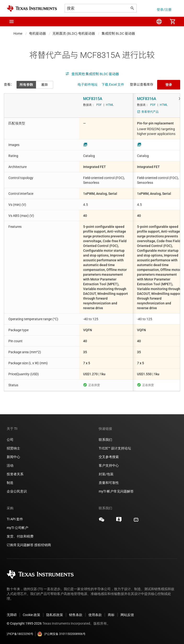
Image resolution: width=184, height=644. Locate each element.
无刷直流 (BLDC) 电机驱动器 (74, 34)
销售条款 (76, 615)
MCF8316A (147, 99)
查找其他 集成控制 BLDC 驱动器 (92, 74)
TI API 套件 (15, 519)
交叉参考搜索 (109, 457)
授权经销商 (43, 545)
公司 (10, 440)
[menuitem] (159, 22)
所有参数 (26, 85)
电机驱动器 (37, 34)
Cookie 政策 (32, 615)
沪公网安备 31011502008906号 (61, 634)
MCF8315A (93, 99)
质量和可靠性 (109, 483)
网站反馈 (127, 615)
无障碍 (12, 615)
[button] (11, 22)
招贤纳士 (13, 448)
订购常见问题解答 (20, 545)
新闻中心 (13, 457)
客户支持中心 (109, 465)
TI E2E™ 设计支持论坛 (115, 448)
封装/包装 (106, 474)
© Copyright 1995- (24, 623)
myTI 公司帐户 (17, 528)
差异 (45, 85)
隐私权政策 (55, 615)
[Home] (32, 8)
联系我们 (105, 440)
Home (18, 34)
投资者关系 (15, 474)
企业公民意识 (17, 491)
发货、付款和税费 (20, 536)
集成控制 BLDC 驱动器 (118, 34)
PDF (99, 105)
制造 (10, 483)
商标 (111, 615)
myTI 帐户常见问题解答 (116, 491)
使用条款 (95, 615)
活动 (10, 465)
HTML (110, 105)
